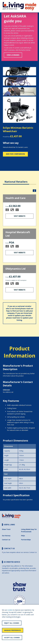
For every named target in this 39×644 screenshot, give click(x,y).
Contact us (6, 540)
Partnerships (26, 540)
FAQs (23, 536)
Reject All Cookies (12, 623)
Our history (6, 536)
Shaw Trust (6, 529)
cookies (10, 610)
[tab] (16, 180)
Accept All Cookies (12, 638)
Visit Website (20, 216)
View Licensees (13, 55)
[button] (5, 110)
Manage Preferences (13, 630)
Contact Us (33, 552)
